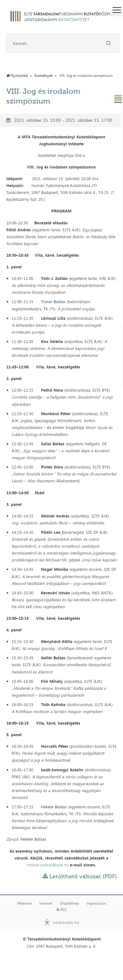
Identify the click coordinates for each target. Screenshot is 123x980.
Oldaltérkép (69, 903)
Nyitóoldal (17, 76)
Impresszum (96, 903)
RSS (61, 910)
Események (44, 76)
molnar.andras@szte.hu (48, 865)
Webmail (25, 903)
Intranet (46, 903)
